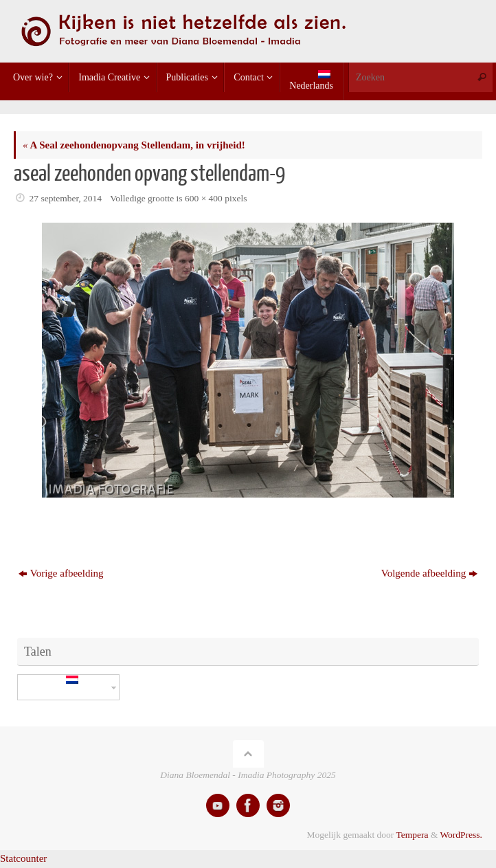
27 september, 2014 (66, 198)
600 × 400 (204, 198)
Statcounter (23, 858)
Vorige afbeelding (61, 573)
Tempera (412, 835)
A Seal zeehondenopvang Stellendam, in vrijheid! (134, 145)
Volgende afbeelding (429, 573)
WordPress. (461, 835)
